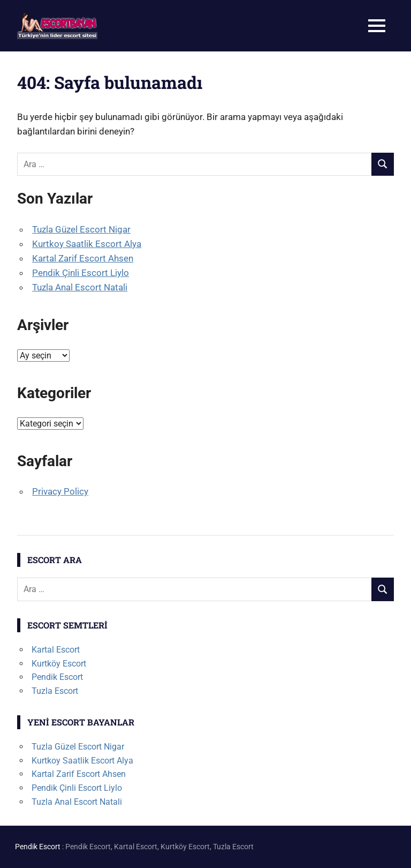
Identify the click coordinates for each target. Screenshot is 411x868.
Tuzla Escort (55, 691)
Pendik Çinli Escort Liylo (81, 273)
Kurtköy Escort (59, 664)
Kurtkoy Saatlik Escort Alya (87, 244)
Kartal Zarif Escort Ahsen (83, 258)
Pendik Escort (57, 677)
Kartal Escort (56, 650)
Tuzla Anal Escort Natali (80, 287)
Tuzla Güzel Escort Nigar (81, 229)
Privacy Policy (60, 491)
